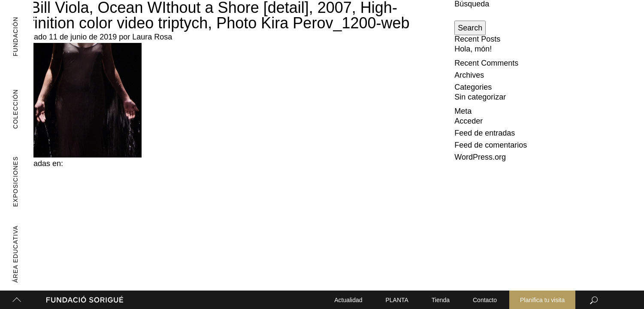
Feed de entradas (485, 133)
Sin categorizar (480, 97)
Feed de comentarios (491, 145)
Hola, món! (473, 49)
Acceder (469, 121)
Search (470, 28)
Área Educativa (12, 254)
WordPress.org (480, 157)
